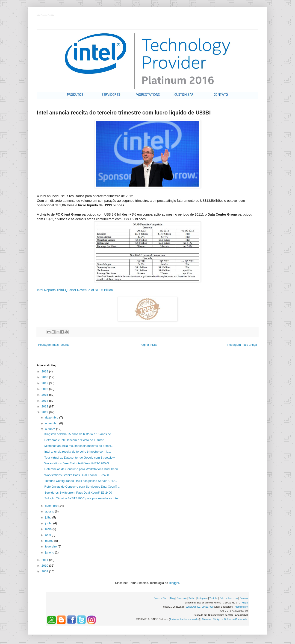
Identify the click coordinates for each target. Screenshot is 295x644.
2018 (45, 377)
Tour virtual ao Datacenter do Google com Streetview (79, 458)
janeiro (50, 552)
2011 (45, 560)
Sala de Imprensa (229, 598)
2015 (45, 395)
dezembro (52, 417)
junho (49, 523)
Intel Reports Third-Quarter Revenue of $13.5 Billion (75, 290)
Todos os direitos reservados (184, 619)
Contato (243, 598)
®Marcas (206, 619)
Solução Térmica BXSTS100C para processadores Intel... (83, 498)
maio (49, 529)
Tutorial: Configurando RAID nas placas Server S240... (81, 481)
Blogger (174, 583)
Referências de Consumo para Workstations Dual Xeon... (82, 469)
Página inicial (149, 345)
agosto (50, 511)
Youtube (213, 598)
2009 (45, 571)
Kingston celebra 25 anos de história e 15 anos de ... (79, 434)
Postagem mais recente (54, 345)
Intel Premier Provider (46, 15)
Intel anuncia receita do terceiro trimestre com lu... (77, 452)
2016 (45, 389)
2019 (45, 371)
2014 (45, 401)
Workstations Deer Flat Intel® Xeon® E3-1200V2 (77, 463)
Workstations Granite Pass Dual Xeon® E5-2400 (77, 475)
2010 (45, 566)
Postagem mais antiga (242, 345)
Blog (172, 598)
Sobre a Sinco (161, 598)
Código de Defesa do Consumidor (230, 619)
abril (48, 535)
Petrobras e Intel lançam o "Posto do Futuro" (74, 440)
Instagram (202, 598)
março (50, 541)
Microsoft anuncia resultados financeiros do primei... (79, 446)
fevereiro (51, 546)
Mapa (245, 603)
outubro (51, 429)
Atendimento (241, 607)
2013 (45, 406)
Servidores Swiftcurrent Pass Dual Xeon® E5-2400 (78, 493)
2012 (45, 412)
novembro (52, 423)
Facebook (182, 598)
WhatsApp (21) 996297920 (200, 607)
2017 (45, 383)
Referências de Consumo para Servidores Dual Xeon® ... (82, 487)
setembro (52, 506)
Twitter (192, 598)
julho (49, 517)
